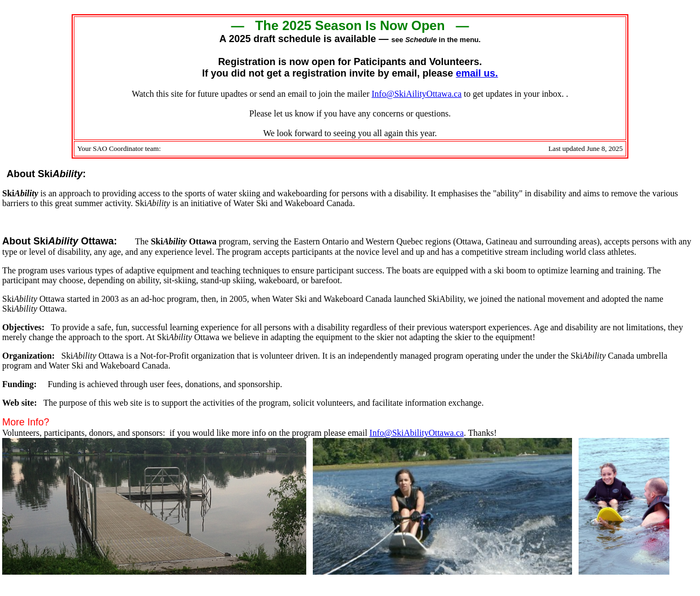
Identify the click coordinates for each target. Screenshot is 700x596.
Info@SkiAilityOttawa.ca (417, 94)
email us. (477, 73)
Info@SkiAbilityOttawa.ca (417, 433)
